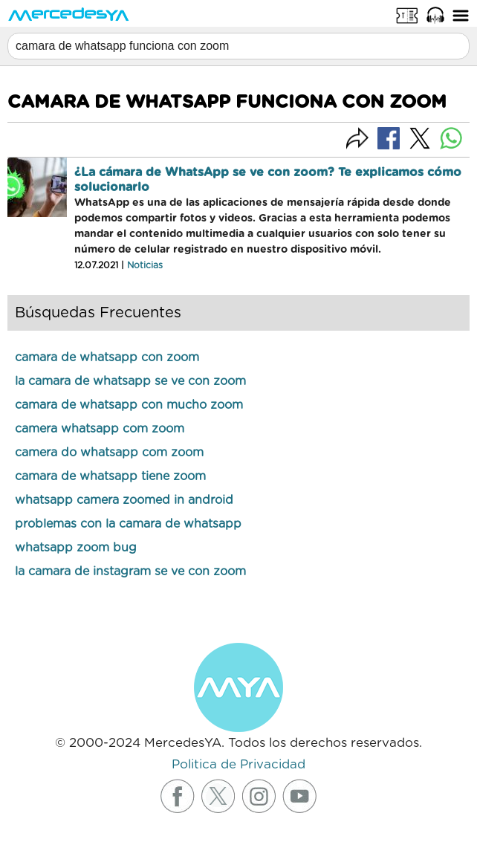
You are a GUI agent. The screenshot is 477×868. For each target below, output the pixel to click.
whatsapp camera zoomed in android (124, 500)
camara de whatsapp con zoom (107, 357)
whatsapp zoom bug (76, 548)
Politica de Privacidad (238, 764)
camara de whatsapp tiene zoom (110, 476)
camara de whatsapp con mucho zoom (129, 405)
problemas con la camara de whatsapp (128, 524)
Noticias (145, 265)
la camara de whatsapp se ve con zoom (130, 381)
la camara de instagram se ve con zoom (130, 571)
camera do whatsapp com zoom (109, 453)
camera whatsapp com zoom (100, 429)
